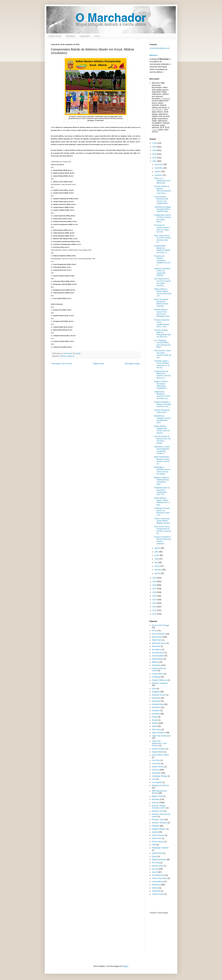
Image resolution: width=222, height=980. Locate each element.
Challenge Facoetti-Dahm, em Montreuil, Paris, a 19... (162, 512)
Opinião (155, 832)
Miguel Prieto (157, 796)
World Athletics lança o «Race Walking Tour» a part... (162, 501)
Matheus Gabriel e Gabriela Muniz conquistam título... (162, 481)
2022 (155, 158)
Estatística (156, 707)
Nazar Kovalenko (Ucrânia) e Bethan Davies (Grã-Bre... (161, 303)
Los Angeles (157, 782)
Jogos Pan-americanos (161, 736)
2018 (155, 585)
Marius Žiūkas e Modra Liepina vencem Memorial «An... (163, 292)
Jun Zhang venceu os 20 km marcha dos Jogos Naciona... (162, 282)
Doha (154, 689)
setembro (159, 175)
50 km (154, 631)
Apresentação (158, 659)
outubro (158, 172)
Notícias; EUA (158, 811)
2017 (155, 589)
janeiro (158, 573)
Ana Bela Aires (158, 653)
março (157, 566)
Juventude (156, 773)
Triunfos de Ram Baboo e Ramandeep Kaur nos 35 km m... (163, 333)
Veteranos (71, 356)
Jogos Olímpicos (159, 733)
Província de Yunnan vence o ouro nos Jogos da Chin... (162, 229)
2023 (155, 154)
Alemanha (156, 646)
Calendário (85, 36)
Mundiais (156, 799)
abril (157, 563)
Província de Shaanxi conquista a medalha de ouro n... (162, 261)
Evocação (156, 714)
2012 (155, 607)
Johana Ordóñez (159, 749)
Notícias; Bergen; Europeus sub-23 (159, 807)
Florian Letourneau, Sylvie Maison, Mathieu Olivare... (163, 521)
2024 (155, 150)
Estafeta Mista (158, 704)
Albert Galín (157, 640)
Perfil (154, 845)
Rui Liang (156, 863)
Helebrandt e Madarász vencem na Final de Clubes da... (162, 395)
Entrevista (156, 701)
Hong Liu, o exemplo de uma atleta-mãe (162, 181)
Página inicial (55, 36)
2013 (155, 603)
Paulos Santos (158, 842)
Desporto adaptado (160, 683)
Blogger (125, 966)
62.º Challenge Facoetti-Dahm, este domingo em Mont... (162, 344)
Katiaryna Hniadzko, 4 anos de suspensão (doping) (162, 272)
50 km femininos (159, 634)
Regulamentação (159, 860)
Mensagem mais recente (62, 364)
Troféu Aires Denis (159, 878)
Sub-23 (155, 872)
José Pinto (156, 764)
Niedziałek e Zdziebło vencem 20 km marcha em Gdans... (162, 471)
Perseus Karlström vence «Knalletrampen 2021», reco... (162, 323)
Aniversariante (158, 656)
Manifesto (71, 36)
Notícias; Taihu (158, 820)
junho (157, 555)
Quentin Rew (157, 853)
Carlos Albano (158, 674)
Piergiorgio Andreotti (160, 848)
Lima (154, 779)
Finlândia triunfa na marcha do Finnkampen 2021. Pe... (162, 491)
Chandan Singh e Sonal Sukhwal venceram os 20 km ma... (162, 364)
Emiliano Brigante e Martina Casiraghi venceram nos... (163, 404)
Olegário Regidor (159, 829)
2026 (155, 143)
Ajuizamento (157, 637)
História (155, 723)
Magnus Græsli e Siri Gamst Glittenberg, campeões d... (161, 385)
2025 (155, 147)
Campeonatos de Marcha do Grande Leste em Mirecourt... (162, 375)
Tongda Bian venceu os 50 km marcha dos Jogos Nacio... (163, 218)
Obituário (156, 826)
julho (157, 552)
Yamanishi (156, 891)
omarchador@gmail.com (160, 48)
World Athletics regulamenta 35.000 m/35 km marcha (162, 430)
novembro (159, 168)
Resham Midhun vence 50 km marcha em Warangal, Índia (162, 313)
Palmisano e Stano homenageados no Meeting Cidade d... (162, 450)
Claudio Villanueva (159, 680)
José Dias (156, 760)
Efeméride (156, 698)
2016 (155, 592)
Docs (97, 36)
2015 (155, 596)
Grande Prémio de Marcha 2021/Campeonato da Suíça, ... (162, 190)
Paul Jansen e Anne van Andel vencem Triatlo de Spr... (163, 354)
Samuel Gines (158, 866)
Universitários (157, 882)
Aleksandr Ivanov (159, 643)
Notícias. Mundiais (159, 823)
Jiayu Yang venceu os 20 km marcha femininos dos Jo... (162, 239)
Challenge (156, 677)
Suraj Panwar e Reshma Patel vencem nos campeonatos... (162, 200)
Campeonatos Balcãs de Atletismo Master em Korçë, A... (162, 249)
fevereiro (158, 570)
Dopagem (156, 692)
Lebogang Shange (159, 776)
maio (157, 559)
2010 (155, 614)
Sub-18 (155, 869)
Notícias (63, 356)
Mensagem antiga (132, 364)
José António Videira (160, 755)
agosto (158, 548)
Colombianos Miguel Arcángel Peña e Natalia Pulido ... (163, 209)
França (155, 717)
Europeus (156, 711)
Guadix (155, 720)
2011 (155, 610)
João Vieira (156, 729)
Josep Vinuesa (158, 767)
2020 (155, 578)
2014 (155, 600)
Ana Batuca (157, 650)
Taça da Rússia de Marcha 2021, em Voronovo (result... (162, 440)
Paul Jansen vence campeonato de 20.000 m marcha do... (162, 530)
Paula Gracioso (158, 835)
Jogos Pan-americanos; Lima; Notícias (159, 743)
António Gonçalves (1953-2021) (162, 411)
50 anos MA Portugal (160, 625)
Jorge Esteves (158, 752)
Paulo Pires (157, 838)
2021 (155, 161)
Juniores (155, 770)
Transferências (158, 875)
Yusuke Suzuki (158, 894)
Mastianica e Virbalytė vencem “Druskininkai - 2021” (162, 419)
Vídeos (155, 888)
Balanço (155, 662)
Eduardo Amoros (159, 695)
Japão (154, 726)
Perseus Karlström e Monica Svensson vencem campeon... (163, 540)
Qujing (155, 856)
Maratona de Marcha (160, 785)
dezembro (159, 164)
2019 (155, 582)
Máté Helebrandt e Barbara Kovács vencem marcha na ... (162, 460)
